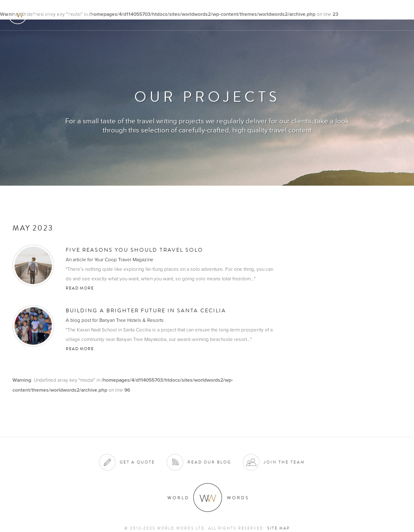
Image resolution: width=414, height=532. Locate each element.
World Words (53, 15)
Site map (278, 528)
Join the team (284, 462)
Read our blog (209, 462)
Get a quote (137, 462)
